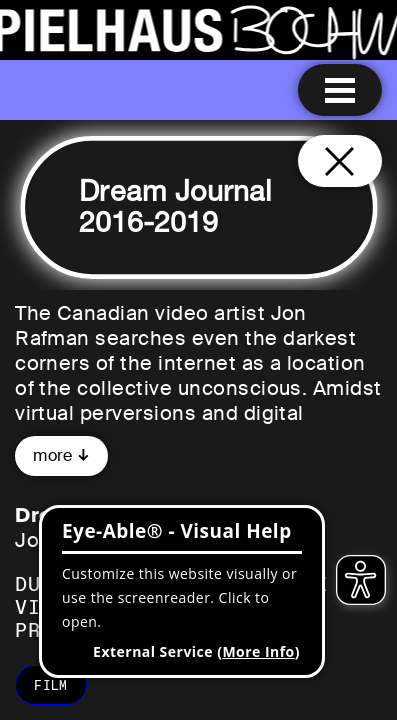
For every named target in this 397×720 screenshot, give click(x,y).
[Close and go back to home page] (340, 161)
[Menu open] (340, 90)
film (51, 685)
